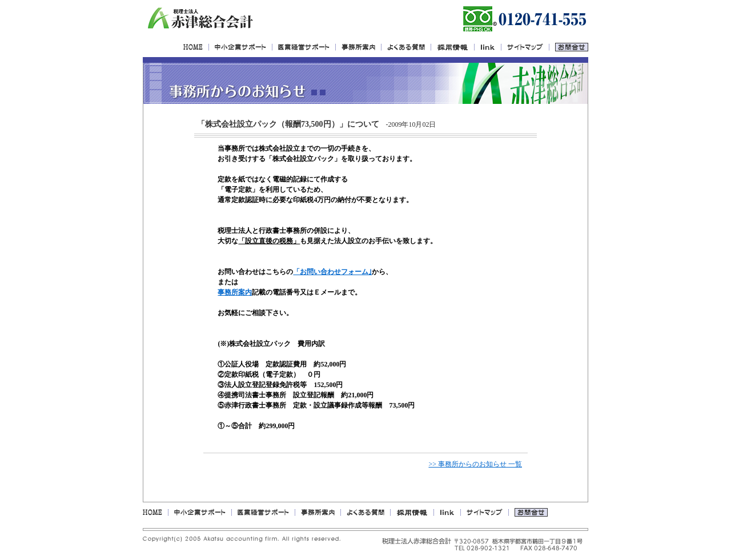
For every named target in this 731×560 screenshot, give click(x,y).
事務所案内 (235, 292)
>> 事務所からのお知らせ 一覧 (475, 464)
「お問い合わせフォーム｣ (332, 272)
